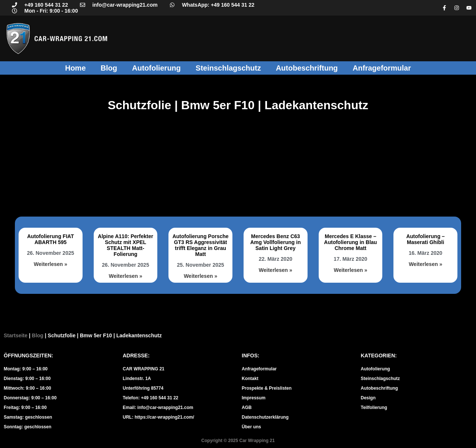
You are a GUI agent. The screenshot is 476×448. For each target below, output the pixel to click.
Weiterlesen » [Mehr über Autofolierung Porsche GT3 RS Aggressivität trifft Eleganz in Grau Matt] (200, 276)
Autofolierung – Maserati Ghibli (425, 239)
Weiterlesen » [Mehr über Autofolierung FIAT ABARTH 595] (51, 264)
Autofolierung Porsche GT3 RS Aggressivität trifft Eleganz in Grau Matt (201, 245)
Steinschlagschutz (228, 68)
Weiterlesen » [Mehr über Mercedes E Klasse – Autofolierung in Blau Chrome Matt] (350, 270)
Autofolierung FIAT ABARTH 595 (51, 239)
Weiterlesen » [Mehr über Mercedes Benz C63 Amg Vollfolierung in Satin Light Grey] (276, 270)
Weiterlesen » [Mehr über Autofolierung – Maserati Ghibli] (425, 264)
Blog (109, 68)
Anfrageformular (382, 68)
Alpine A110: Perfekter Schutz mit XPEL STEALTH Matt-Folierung (126, 245)
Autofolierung (156, 68)
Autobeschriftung (307, 68)
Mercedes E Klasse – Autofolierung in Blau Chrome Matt (350, 242)
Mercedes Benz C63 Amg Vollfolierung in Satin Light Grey (276, 242)
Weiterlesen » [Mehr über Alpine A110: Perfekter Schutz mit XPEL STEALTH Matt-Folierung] (125, 276)
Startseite (16, 335)
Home (75, 68)
